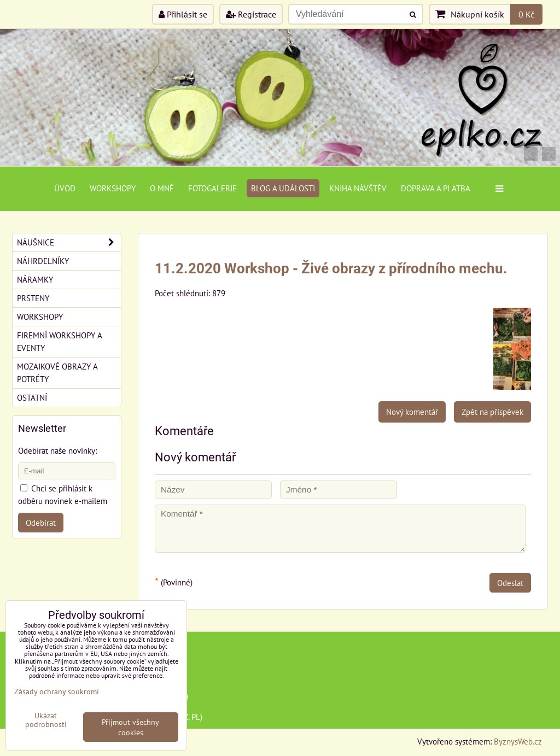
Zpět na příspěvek (492, 412)
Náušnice (69, 242)
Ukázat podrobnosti (46, 720)
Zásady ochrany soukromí (57, 691)
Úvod (65, 188)
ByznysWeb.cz (518, 741)
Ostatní (32, 397)
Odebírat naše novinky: (57, 450)
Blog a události (283, 188)
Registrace (251, 14)
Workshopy (113, 188)
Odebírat (41, 523)
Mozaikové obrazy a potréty (57, 373)
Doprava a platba (436, 188)
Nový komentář (412, 412)
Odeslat (510, 583)
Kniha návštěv (358, 188)
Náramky (35, 279)
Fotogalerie (212, 188)
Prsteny (33, 298)
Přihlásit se (183, 14)
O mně (162, 188)
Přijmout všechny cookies (130, 727)
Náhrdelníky (43, 261)
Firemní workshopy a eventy (60, 341)
